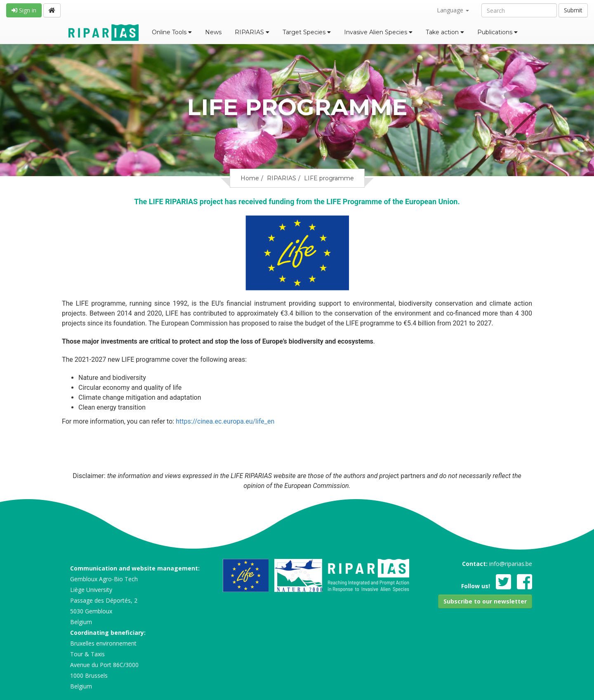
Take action (445, 32)
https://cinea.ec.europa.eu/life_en (225, 421)
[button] (485, 601)
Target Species (307, 32)
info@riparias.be (511, 564)
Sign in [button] (24, 10)
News (213, 32)
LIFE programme (329, 178)
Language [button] (453, 10)
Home (250, 178)
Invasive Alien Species (378, 32)
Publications (497, 32)
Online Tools (172, 32)
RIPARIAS (252, 32)
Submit (573, 10)
